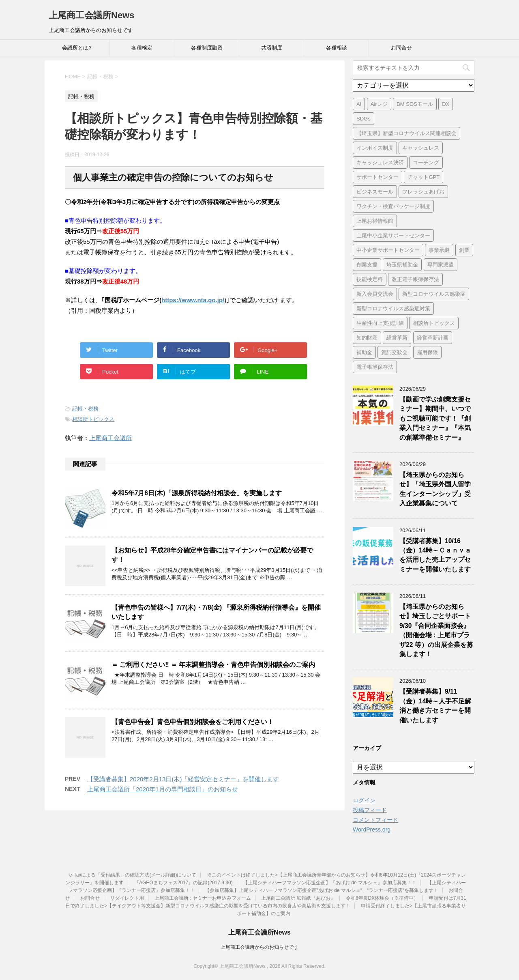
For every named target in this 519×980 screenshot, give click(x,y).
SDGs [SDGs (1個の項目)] (364, 119)
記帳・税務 (85, 409)
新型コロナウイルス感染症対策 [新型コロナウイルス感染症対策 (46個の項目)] (393, 308)
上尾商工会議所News (91, 15)
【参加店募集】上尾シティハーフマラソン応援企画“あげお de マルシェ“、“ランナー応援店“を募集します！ (322, 890)
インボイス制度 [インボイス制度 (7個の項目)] (375, 148)
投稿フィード (370, 810)
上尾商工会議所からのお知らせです (259, 947)
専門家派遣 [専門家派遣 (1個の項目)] (441, 265)
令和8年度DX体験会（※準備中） (382, 898)
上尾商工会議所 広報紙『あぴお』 (298, 898)
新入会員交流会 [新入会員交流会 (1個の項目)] (375, 294)
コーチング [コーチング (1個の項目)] (426, 162)
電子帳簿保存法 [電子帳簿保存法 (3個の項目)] (375, 367)
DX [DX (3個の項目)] (446, 104)
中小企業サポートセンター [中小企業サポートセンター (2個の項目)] (388, 250)
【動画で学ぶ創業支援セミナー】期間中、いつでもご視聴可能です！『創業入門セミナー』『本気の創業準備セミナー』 (435, 418)
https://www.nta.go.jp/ (193, 300)
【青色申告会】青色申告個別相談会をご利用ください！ (193, 722)
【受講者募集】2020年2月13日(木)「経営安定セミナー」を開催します (183, 779)
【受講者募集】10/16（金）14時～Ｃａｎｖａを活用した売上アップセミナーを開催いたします (435, 555)
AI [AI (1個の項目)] (359, 104)
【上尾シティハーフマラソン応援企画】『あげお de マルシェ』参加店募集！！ (330, 883)
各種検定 (142, 48)
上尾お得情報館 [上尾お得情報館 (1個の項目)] (375, 221)
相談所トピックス (93, 419)
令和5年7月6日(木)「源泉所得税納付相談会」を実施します (197, 493)
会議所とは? (77, 48)
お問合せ (401, 48)
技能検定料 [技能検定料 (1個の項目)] (370, 279)
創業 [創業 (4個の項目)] (464, 250)
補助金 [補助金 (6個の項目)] (364, 352)
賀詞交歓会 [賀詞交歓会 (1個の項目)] (394, 352)
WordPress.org (372, 830)
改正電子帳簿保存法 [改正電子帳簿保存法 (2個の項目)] (415, 279)
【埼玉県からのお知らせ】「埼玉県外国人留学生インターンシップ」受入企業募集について (435, 489)
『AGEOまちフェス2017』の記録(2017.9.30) (183, 883)
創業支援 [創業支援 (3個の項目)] (367, 265)
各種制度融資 (207, 48)
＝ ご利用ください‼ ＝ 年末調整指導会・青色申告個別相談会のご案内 (213, 665)
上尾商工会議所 (110, 438)
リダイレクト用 (127, 898)
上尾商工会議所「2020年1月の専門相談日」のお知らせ (163, 789)
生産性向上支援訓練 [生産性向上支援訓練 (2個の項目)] (380, 323)
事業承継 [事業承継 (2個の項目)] (439, 250)
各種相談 (337, 48)
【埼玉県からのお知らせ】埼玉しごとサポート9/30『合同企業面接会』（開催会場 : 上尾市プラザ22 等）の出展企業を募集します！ (436, 630)
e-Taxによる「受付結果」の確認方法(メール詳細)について (133, 875)
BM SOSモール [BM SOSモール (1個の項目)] (415, 104)
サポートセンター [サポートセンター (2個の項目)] (377, 177)
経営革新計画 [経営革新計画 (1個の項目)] (433, 338)
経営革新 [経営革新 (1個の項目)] (397, 338)
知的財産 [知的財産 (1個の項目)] (367, 338)
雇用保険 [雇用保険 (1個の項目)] (427, 352)
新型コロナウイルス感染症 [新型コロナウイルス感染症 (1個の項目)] (434, 294)
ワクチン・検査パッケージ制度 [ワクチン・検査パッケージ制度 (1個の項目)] (393, 206)
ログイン (364, 800)
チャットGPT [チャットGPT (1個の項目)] (424, 177)
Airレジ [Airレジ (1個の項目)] (379, 104)
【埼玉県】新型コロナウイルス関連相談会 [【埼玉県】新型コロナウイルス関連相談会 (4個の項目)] (406, 133)
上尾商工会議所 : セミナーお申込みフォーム (203, 898)
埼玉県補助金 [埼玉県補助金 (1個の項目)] (402, 265)
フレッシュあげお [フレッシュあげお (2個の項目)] (423, 192)
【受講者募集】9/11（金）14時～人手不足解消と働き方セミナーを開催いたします (435, 706)
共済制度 (272, 48)
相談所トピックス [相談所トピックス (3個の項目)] (434, 323)
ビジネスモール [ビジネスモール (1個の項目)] (375, 192)
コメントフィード (375, 820)
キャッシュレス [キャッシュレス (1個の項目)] (421, 148)
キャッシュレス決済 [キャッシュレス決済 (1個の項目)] (380, 162)
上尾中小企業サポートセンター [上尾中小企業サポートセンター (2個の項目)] (393, 235)
